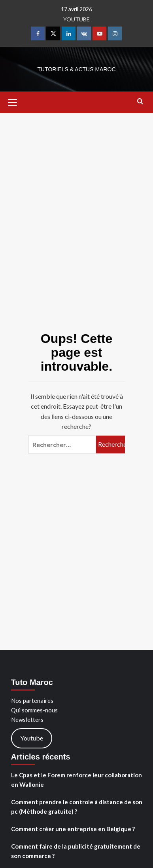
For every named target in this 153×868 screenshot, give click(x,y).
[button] (16, 101)
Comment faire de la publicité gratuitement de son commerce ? (76, 851)
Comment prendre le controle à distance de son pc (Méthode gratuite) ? (77, 807)
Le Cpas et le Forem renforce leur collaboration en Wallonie (76, 780)
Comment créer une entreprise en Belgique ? (73, 829)
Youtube (32, 738)
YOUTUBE (76, 19)
